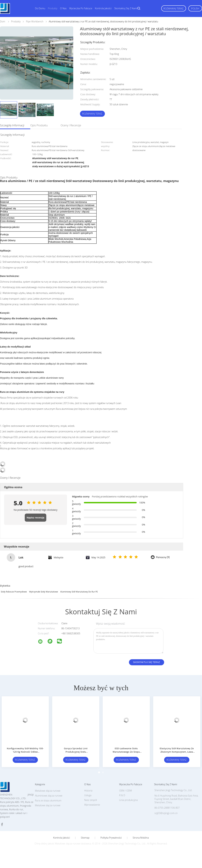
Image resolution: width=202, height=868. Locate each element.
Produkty (53, 8)
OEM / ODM (125, 791)
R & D (122, 795)
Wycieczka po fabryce (81, 8)
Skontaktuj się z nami (126, 8)
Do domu (40, 8)
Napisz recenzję (35, 518)
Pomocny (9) (163, 557)
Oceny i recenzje (71, 125)
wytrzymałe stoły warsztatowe (44, 592)
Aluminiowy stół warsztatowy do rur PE (79, 592)
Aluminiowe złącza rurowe (49, 796)
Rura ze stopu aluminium (48, 800)
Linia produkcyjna (128, 800)
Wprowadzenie (92, 805)
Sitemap (85, 838)
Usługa (88, 795)
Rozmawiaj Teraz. (174, 8)
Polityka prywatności (111, 838)
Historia (88, 791)
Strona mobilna (141, 838)
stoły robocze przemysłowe (14, 592)
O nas (63, 8)
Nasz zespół (90, 800)
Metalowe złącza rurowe (48, 805)
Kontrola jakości (103, 8)
